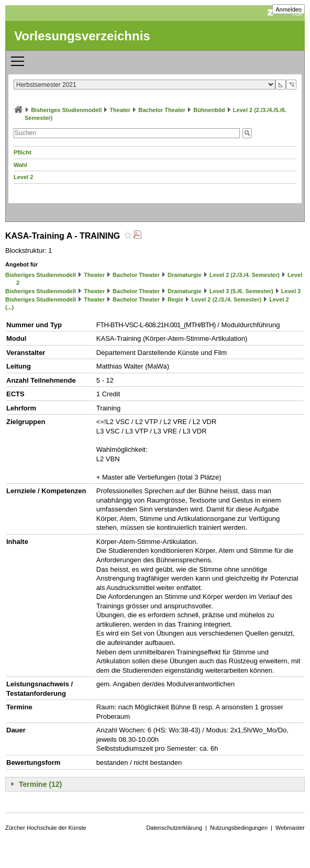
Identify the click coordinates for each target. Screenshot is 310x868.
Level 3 (291, 291)
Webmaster (290, 828)
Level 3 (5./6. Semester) (241, 291)
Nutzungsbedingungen (239, 828)
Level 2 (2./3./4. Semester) (245, 275)
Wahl (20, 165)
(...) (10, 307)
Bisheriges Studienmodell (66, 110)
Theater (120, 110)
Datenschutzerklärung (174, 828)
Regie (175, 299)
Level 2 (23, 177)
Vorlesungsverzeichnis (82, 36)
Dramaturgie (185, 275)
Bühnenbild (209, 110)
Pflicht (23, 152)
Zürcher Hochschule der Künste (46, 828)
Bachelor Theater (162, 110)
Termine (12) (40, 784)
